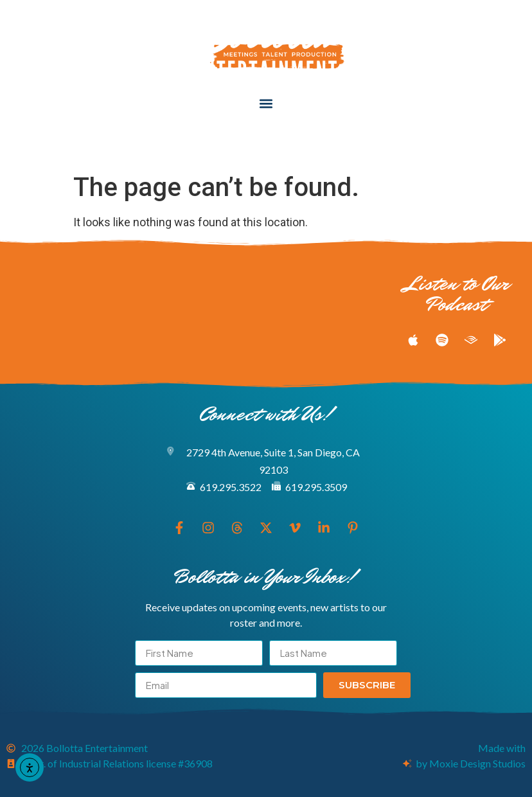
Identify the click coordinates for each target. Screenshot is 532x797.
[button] (266, 104)
